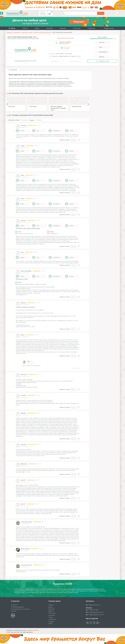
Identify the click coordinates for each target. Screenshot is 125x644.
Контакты (14, 611)
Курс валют (52, 615)
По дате (32, 120)
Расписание (52, 613)
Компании (50, 28)
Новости (25, 28)
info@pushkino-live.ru (94, 605)
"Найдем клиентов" (33, 630)
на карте (79, 56)
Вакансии (63, 28)
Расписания (77, 28)
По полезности (24, 120)
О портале (14, 605)
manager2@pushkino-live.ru (96, 615)
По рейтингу (39, 120)
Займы (50, 624)
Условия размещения (17, 607)
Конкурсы (51, 621)
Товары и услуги (109, 28)
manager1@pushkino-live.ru (96, 612)
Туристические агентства (65, 38)
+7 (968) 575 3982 (93, 610)
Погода (51, 617)
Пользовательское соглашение (20, 609)
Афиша (37, 28)
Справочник (91, 28)
